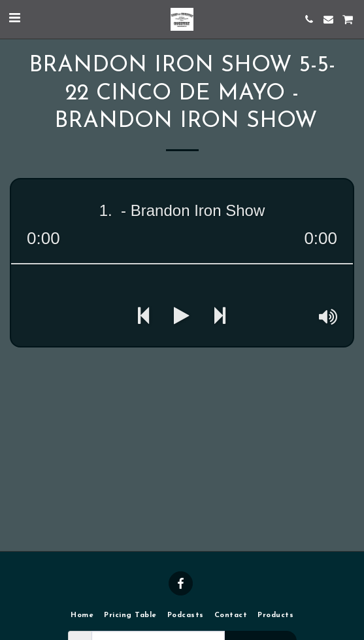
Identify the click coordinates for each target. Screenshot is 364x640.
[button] (14, 19)
